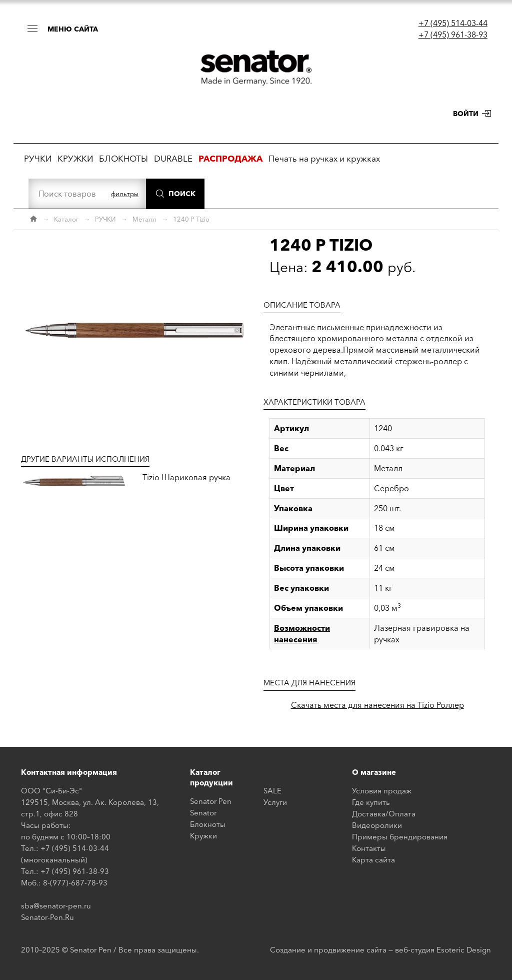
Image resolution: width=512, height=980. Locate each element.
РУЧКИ (38, 158)
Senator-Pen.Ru (47, 917)
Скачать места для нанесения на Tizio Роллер (377, 705)
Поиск (182, 194)
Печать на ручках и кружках (324, 158)
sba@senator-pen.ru (56, 906)
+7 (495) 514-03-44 (453, 23)
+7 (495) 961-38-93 (453, 35)
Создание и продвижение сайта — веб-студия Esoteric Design (380, 950)
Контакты (369, 848)
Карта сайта (373, 860)
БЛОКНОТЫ (123, 158)
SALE (272, 791)
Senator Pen (211, 801)
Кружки (203, 836)
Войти (466, 114)
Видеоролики (377, 825)
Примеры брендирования (400, 837)
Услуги (275, 802)
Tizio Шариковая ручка (186, 477)
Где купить (371, 802)
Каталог (66, 219)
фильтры (125, 194)
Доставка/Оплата (384, 814)
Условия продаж (382, 791)
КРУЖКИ (75, 158)
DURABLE (173, 158)
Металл (144, 219)
